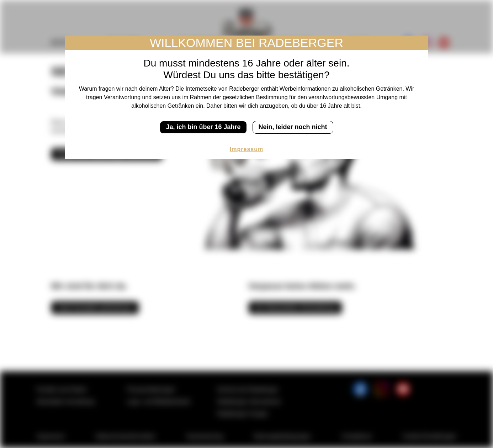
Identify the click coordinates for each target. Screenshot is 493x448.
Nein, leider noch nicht (293, 127)
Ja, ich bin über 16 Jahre (203, 127)
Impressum (246, 149)
